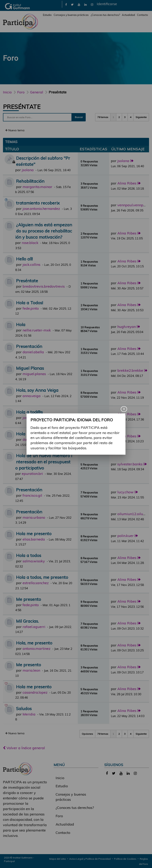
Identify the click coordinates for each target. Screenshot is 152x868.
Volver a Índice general (24, 748)
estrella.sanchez (36, 583)
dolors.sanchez (35, 439)
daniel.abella (33, 352)
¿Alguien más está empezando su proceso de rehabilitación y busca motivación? (44, 231)
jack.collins (31, 265)
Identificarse (107, 4)
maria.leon (31, 670)
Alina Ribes (127, 183)
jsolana (28, 170)
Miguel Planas (30, 368)
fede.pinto (31, 308)
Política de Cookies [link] (125, 859)
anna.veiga (32, 396)
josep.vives (31, 418)
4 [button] (131, 117)
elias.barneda (34, 539)
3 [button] (125, 117)
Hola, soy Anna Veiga (37, 390)
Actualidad (128, 15)
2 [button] (119, 117)
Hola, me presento (34, 643)
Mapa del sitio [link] (58, 859)
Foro (59, 816)
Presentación (29, 346)
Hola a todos (29, 434)
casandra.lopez (35, 692)
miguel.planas (34, 374)
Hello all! (24, 259)
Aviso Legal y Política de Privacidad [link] (90, 859)
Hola (21, 324)
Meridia (29, 714)
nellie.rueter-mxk (37, 330)
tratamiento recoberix (38, 203)
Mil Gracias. (27, 621)
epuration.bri (32, 474)
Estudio (47, 15)
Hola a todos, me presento (42, 577)
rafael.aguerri (34, 627)
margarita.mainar (37, 187)
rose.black (30, 243)
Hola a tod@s (29, 412)
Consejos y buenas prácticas (71, 15)
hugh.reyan (127, 327)
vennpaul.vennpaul (133, 205)
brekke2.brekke (130, 370)
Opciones (87, 734)
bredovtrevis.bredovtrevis (44, 286)
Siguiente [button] (141, 117)
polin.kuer (125, 536)
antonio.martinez (37, 649)
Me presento (28, 599)
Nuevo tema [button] (15, 130)
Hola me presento (34, 533)
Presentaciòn (29, 512)
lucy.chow (125, 492)
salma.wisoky (34, 561)
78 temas (103, 117)
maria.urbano (34, 517)
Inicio (7, 92)
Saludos (24, 708)
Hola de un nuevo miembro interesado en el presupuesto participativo (44, 462)
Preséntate (22, 107)
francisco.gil (32, 495)
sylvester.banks (130, 464)
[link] (66, 4)
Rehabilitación (30, 181)
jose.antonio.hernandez (41, 209)
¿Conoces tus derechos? (105, 15)
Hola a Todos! (29, 303)
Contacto (142, 15)
